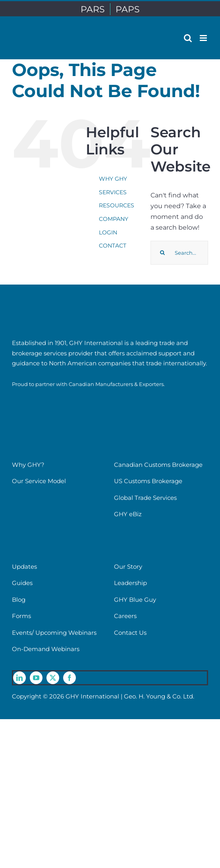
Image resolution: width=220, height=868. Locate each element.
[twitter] (53, 678)
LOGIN (108, 232)
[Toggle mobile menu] (204, 38)
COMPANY (114, 219)
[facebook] (69, 678)
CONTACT (113, 246)
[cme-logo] (40, 397)
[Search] (162, 253)
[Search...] (179, 253)
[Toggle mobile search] (188, 38)
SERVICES (113, 192)
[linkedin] (19, 678)
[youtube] (36, 678)
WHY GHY (113, 179)
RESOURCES (117, 205)
